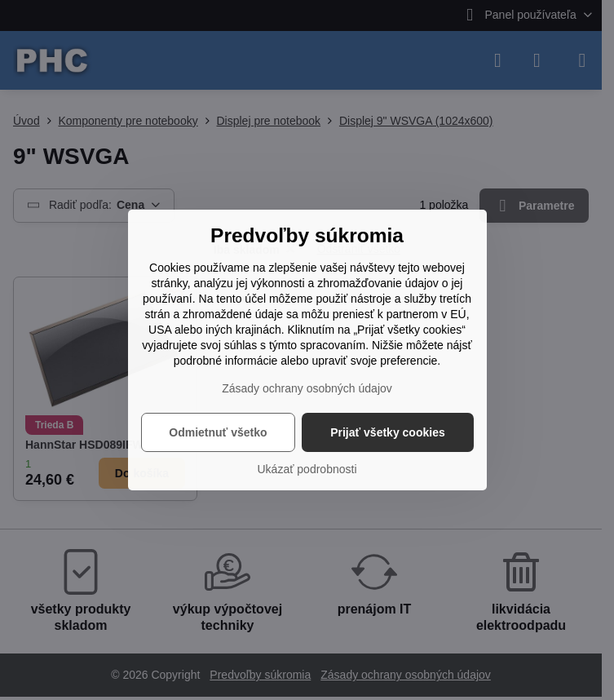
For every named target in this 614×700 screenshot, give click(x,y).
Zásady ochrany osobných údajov (307, 388)
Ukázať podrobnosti (307, 469)
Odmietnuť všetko (218, 432)
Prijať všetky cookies (388, 432)
